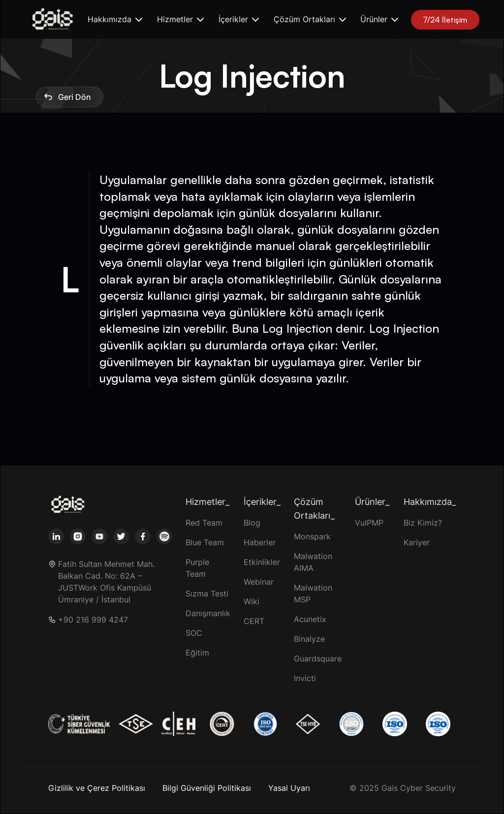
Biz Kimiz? (423, 523)
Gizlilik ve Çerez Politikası (97, 788)
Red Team (204, 523)
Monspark (312, 536)
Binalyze (309, 639)
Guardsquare (318, 658)
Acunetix (310, 619)
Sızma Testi (207, 594)
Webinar (259, 582)
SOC (194, 633)
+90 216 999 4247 (93, 620)
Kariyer (417, 542)
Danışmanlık (208, 613)
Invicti (305, 678)
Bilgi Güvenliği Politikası (207, 788)
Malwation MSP (313, 594)
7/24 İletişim (445, 20)
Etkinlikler (262, 562)
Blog (252, 523)
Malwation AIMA (313, 562)
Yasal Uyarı (289, 788)
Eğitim (197, 653)
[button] (114, 19)
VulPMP (369, 523)
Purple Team (197, 568)
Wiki (252, 601)
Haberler (260, 542)
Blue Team (205, 542)
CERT (254, 621)
